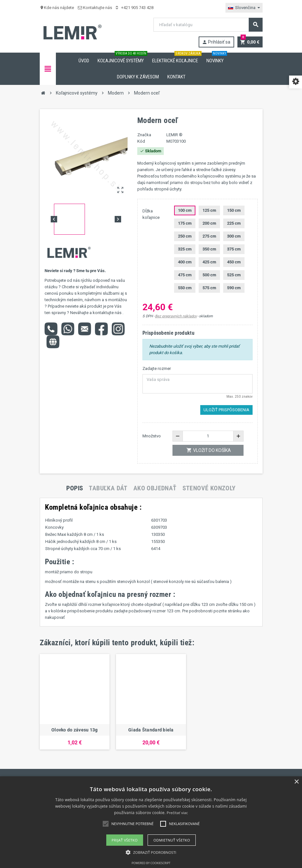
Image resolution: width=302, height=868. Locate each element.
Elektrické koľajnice (176, 58)
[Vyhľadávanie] (208, 25)
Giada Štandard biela (151, 730)
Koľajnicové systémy (122, 58)
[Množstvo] (208, 436)
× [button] (296, 782)
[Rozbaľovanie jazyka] (244, 8)
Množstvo (152, 436)
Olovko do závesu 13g (75, 730)
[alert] (151, 822)
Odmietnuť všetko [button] (172, 840)
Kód (141, 141)
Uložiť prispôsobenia (226, 410)
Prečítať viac (177, 813)
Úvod (84, 61)
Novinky (216, 58)
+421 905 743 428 (135, 8)
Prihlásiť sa (216, 42)
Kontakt (176, 77)
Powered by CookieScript (151, 863)
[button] (151, 852)
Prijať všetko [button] (125, 840)
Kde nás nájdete (57, 8)
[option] (75, 702)
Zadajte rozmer (157, 368)
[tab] (75, 488)
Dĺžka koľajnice (151, 214)
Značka (144, 135)
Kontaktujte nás (95, 8)
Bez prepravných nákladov (176, 316)
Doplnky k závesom (138, 77)
